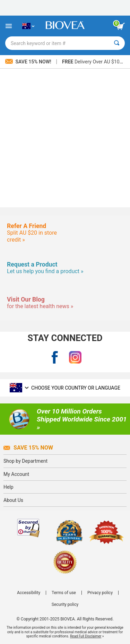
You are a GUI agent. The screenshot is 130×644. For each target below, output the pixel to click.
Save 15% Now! (29, 62)
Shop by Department (25, 461)
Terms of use (64, 593)
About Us (13, 500)
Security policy (65, 604)
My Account (16, 474)
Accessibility (29, 593)
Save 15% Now (28, 448)
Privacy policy (100, 593)
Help (8, 487)
